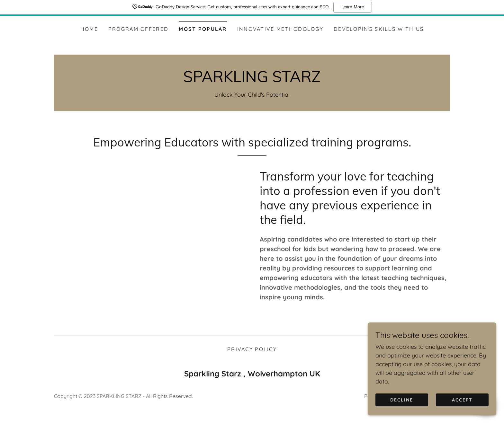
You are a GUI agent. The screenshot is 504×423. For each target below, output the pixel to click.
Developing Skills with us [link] (379, 29)
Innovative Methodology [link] (280, 29)
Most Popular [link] (203, 29)
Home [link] (89, 29)
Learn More (353, 7)
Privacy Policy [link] (252, 359)
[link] (252, 80)
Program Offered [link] (138, 29)
